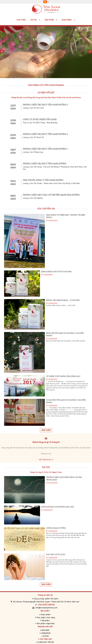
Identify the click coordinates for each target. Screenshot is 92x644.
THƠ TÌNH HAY (46, 639)
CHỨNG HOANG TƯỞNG (56, 528)
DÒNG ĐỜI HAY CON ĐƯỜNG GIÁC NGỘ (58, 507)
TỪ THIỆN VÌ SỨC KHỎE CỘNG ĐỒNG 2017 (63, 376)
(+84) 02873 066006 (46, 605)
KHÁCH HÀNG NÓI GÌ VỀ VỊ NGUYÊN (56, 272)
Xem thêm (46, 430)
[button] (46, 2)
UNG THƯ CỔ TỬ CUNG (56, 555)
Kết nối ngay (46, 460)
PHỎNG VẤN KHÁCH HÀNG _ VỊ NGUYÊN (63, 300)
